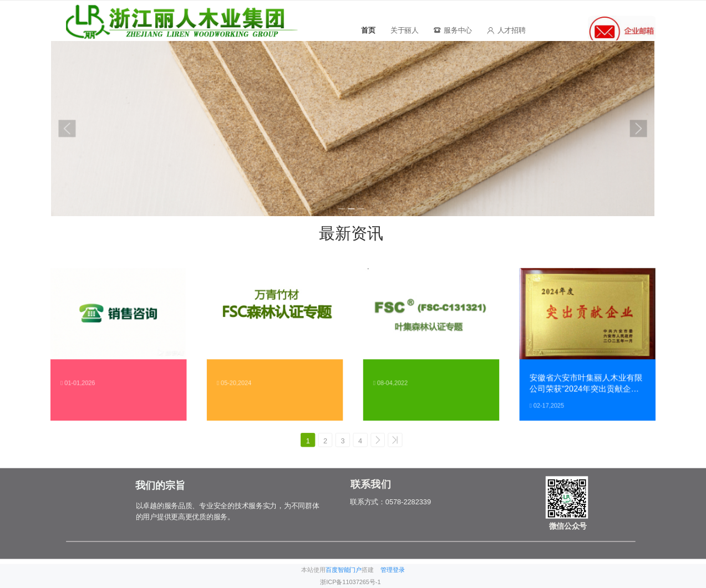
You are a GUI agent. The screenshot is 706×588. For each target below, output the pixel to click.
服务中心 (453, 30)
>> (400, 441)
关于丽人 (405, 30)
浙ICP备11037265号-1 (350, 582)
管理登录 (393, 570)
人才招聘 (506, 30)
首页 (368, 30)
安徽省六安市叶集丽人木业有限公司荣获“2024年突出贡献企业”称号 (586, 384)
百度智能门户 (344, 570)
